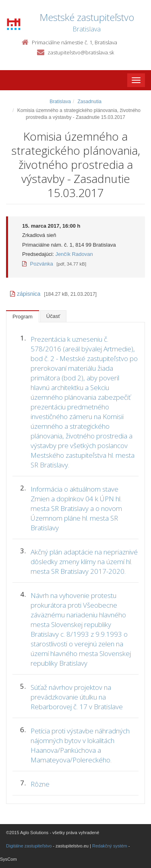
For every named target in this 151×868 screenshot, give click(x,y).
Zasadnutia (89, 102)
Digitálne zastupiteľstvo (29, 846)
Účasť (53, 316)
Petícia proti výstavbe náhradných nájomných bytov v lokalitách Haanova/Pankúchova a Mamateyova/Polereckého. (80, 745)
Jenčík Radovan (74, 254)
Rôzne (40, 784)
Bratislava (60, 102)
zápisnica (25, 294)
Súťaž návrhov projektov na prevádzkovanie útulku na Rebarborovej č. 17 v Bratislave (77, 697)
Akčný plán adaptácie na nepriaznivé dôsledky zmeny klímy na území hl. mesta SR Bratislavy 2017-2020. (84, 562)
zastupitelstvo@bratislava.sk (81, 52)
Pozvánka (38, 264)
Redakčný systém (110, 846)
